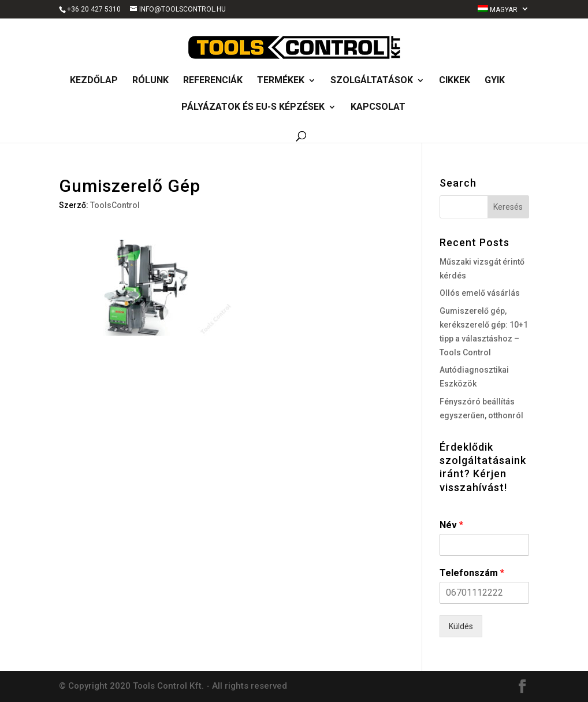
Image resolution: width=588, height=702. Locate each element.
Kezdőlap (94, 81)
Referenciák (213, 81)
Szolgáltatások (372, 81)
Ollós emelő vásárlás (480, 293)
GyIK (495, 81)
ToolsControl (115, 205)
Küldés (461, 626)
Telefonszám (472, 573)
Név (451, 525)
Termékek (281, 81)
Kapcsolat (378, 107)
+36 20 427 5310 (94, 9)
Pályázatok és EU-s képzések (253, 107)
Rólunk (150, 81)
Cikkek (455, 81)
